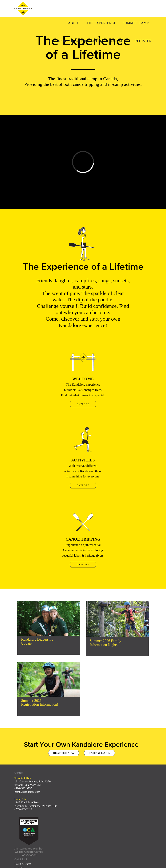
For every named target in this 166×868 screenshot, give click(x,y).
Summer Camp (136, 23)
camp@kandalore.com (27, 792)
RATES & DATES (99, 757)
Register (143, 41)
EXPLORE (83, 404)
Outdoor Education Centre (76, 41)
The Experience (101, 23)
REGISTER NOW (64, 757)
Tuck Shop (118, 41)
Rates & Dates (23, 864)
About (74, 23)
